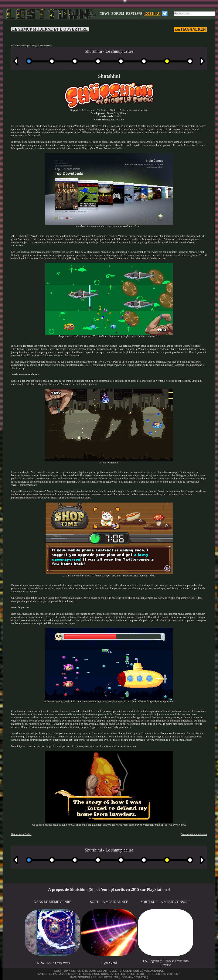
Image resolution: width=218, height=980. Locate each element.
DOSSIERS (152, 13)
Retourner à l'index (21, 834)
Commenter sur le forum (194, 834)
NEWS (105, 13)
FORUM (118, 13)
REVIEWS (134, 13)
